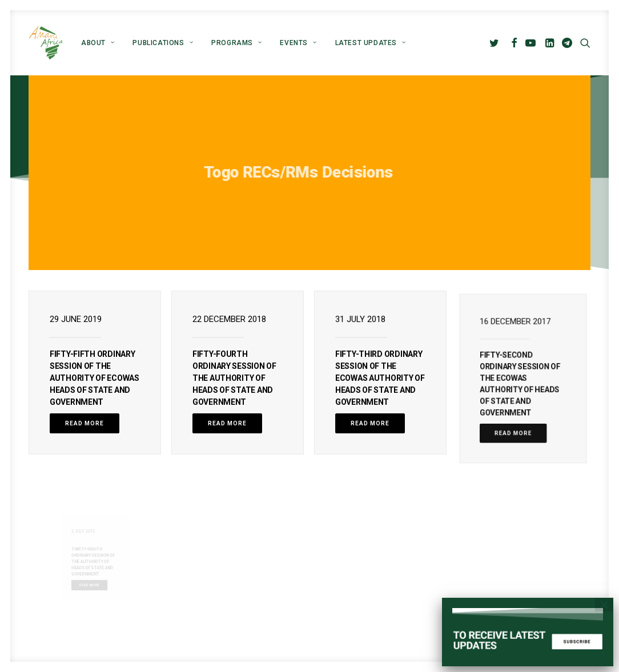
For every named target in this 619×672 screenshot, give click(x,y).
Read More (85, 423)
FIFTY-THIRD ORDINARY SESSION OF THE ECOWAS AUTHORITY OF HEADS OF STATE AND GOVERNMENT (380, 378)
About (98, 43)
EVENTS (298, 43)
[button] (496, 43)
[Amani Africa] (46, 43)
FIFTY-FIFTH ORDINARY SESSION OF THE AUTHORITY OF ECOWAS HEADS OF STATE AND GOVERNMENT (95, 378)
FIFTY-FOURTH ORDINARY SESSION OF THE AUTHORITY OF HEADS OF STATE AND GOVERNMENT (234, 378)
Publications (163, 43)
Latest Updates (371, 43)
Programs (236, 43)
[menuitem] (98, 43)
